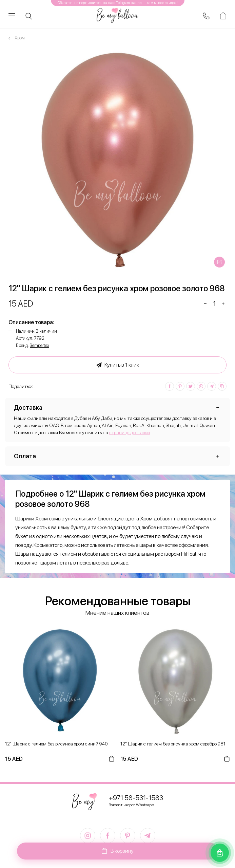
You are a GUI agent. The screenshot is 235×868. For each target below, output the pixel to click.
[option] (118, 160)
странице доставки (130, 432)
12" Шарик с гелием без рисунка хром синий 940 (56, 744)
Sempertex (40, 345)
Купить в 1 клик (118, 365)
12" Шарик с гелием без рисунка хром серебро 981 (173, 744)
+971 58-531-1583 (136, 798)
